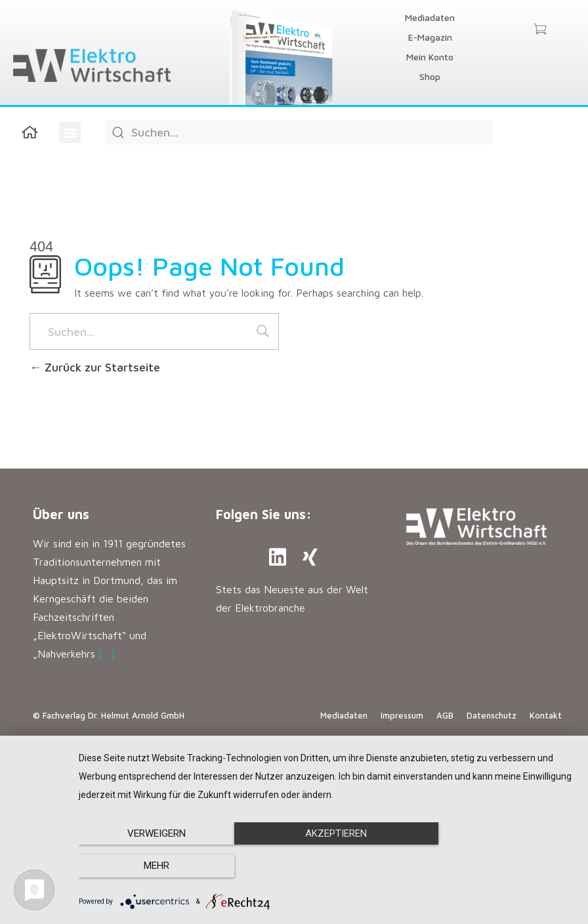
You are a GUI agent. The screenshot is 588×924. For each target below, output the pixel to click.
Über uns (61, 514)
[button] (70, 132)
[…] (107, 654)
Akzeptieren (327, 866)
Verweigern (153, 866)
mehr (500, 866)
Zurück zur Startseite (95, 367)
